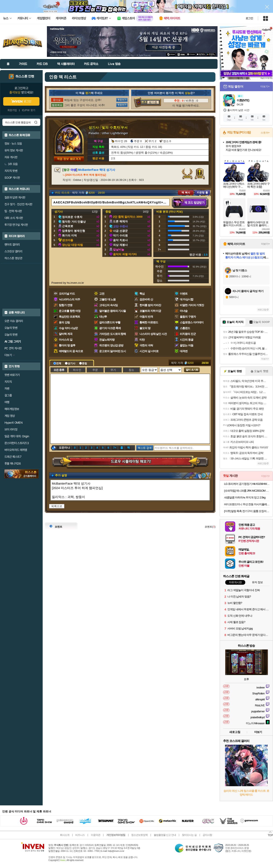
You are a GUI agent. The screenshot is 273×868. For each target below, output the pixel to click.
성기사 (70, 363)
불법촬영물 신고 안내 (165, 835)
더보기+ (265, 86)
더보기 (258, 732)
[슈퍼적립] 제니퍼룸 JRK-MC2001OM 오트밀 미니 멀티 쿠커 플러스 (247, 491)
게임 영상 (10, 416)
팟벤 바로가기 (12, 375)
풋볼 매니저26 (13, 464)
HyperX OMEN (13, 423)
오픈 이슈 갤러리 (14, 321)
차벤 (7, 389)
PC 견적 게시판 (13, 348)
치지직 (8, 382)
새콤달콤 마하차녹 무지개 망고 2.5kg (245, 497)
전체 (57, 363)
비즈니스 (80, 835)
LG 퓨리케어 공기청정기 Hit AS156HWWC (247, 484)
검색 (36, 122)
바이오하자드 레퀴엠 (16, 450)
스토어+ (265, 133)
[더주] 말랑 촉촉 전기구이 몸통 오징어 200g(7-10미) (247, 511)
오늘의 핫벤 (11, 328)
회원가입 (12, 110)
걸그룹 (8, 395)
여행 (7, 402)
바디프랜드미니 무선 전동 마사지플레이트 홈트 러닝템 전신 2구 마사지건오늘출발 (247, 504)
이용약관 (96, 835)
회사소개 (65, 835)
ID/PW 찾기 (29, 110)
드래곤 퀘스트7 (13, 457)
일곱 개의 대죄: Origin (17, 436)
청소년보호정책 (139, 835)
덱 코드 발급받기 (190, 203)
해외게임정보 (12, 409)
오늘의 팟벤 (11, 335)
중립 (83, 363)
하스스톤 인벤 (25, 76)
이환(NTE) (243, 100)
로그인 (249, 18)
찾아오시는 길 (189, 835)
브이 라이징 (11, 429)
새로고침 (262, 310)
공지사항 (207, 835)
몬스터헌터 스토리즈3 (17, 443)
